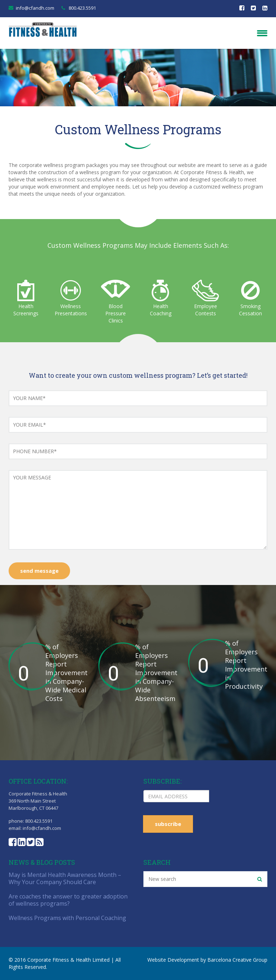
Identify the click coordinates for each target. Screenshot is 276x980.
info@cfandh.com (35, 8)
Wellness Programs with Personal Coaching (67, 918)
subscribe (168, 824)
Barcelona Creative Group (237, 960)
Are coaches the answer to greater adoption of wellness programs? (68, 900)
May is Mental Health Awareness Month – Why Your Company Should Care (65, 878)
